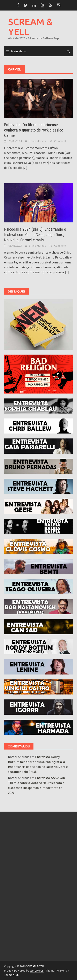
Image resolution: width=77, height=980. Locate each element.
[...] (25, 168)
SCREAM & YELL (30, 26)
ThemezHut (11, 975)
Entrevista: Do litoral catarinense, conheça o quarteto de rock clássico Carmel (34, 130)
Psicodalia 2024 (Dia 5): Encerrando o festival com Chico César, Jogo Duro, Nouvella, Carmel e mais (35, 235)
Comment (60, 141)
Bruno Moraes (37, 141)
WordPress (37, 971)
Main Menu (19, 51)
